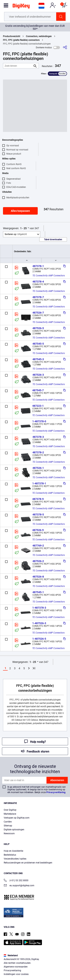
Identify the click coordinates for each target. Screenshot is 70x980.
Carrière (8, 822)
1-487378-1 (39, 483)
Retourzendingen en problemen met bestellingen (28, 863)
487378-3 (38, 437)
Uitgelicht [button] (16, 234)
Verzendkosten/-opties (15, 859)
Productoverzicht (12, 36)
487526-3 (38, 375)
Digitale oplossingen (14, 830)
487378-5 (38, 515)
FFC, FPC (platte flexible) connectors (21, 40)
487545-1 (38, 592)
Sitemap (8, 826)
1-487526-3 (39, 623)
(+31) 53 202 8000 (16, 881)
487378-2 (38, 452)
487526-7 (38, 313)
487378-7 (38, 297)
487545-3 (38, 359)
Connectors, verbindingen (39, 36)
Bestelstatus (10, 855)
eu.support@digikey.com (19, 886)
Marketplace (10, 814)
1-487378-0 (39, 421)
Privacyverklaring (56, 792)
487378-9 (38, 499)
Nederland (11, 955)
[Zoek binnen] (18, 66)
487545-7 (38, 390)
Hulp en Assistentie (13, 851)
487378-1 (38, 266)
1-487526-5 (39, 639)
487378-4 (38, 282)
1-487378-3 (39, 608)
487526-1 (38, 468)
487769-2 (38, 546)
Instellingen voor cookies (16, 974)
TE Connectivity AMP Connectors (49, 276)
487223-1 (38, 406)
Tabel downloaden (53, 239)
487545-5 (38, 344)
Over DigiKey (10, 810)
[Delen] (65, 47)
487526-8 (38, 577)
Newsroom (9, 834)
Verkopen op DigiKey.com (17, 818)
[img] (21, 7)
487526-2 (38, 561)
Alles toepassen (20, 211)
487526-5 (38, 328)
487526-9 (38, 530)
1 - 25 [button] (23, 228)
